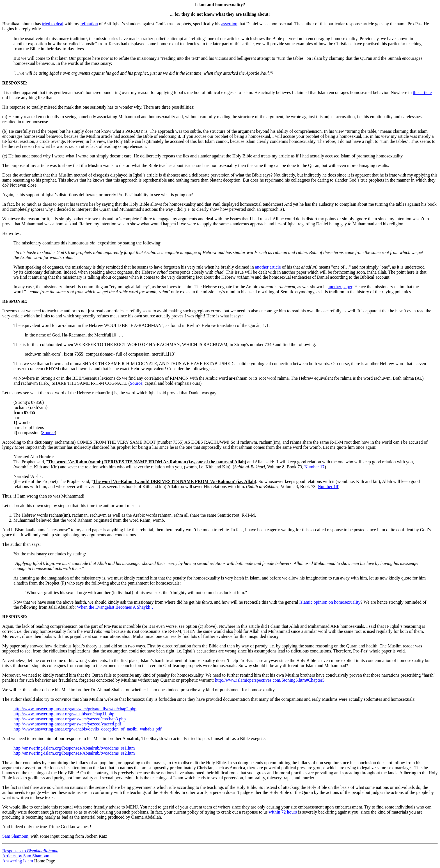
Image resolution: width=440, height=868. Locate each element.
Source (136, 383)
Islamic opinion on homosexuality (330, 602)
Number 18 (328, 486)
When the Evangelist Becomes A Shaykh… (116, 607)
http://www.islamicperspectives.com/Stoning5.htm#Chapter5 (270, 680)
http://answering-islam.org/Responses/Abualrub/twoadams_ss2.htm (74, 753)
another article (268, 267)
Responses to (30, 851)
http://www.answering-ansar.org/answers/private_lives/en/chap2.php (75, 709)
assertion (229, 24)
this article (422, 92)
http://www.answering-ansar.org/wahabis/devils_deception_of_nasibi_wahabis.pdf (88, 729)
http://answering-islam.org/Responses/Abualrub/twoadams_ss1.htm (74, 748)
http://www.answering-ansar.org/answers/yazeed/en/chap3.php (70, 719)
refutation (89, 24)
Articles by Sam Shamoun (26, 856)
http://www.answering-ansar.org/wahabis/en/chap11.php (64, 714)
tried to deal (52, 24)
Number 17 (314, 467)
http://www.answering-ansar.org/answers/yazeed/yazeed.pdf (67, 724)
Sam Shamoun (15, 836)
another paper (340, 287)
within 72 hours (283, 812)
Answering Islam (18, 861)
